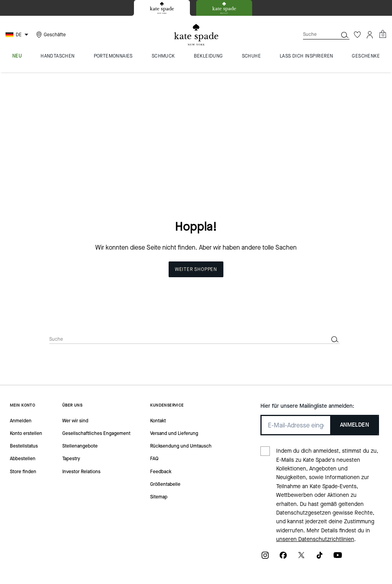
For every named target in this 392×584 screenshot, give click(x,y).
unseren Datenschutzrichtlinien (315, 447)
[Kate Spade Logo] (196, 35)
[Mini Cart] (383, 34)
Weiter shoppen (196, 177)
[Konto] (370, 35)
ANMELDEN (354, 333)
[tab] (162, 8)
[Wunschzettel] (357, 35)
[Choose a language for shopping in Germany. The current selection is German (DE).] (18, 35)
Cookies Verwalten (176, 549)
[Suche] (314, 35)
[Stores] (50, 35)
